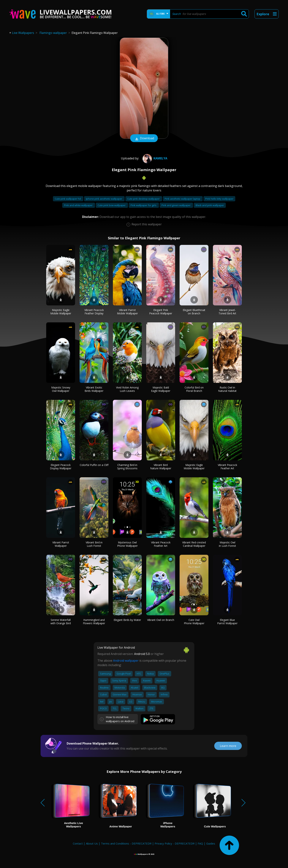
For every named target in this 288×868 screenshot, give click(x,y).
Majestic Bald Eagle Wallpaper (161, 389)
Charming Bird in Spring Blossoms (127, 467)
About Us (92, 843)
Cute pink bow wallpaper (112, 205)
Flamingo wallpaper (53, 33)
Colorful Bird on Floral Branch (194, 389)
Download (144, 139)
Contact (78, 843)
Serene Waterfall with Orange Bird (61, 622)
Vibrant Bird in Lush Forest (94, 544)
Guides (211, 843)
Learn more (228, 746)
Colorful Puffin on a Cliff (94, 465)
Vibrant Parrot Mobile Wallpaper (127, 312)
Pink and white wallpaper (79, 205)
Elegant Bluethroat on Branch (194, 312)
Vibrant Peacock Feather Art (227, 467)
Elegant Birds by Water (127, 620)
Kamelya (154, 158)
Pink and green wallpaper (176, 205)
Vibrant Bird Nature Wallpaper (161, 467)
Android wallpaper (126, 661)
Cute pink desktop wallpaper (144, 199)
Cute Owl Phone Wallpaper (194, 622)
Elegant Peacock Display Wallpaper (61, 467)
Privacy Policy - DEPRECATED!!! (175, 843)
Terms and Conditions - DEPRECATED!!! (126, 843)
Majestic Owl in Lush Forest (227, 544)
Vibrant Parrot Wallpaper (61, 544)
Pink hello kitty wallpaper (219, 199)
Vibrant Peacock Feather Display (94, 312)
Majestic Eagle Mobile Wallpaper (61, 312)
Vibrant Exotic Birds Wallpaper (94, 389)
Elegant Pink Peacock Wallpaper (161, 312)
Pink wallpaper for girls (144, 205)
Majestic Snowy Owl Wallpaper (61, 389)
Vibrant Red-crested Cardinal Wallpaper (194, 544)
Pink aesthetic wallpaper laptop (183, 199)
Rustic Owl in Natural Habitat (227, 389)
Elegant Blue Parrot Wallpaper (227, 622)
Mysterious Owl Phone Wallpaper (127, 544)
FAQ (200, 843)
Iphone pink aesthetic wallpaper (104, 199)
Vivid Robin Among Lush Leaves (127, 389)
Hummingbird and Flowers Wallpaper (94, 622)
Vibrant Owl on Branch (161, 620)
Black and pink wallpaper (210, 205)
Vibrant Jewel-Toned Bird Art (227, 312)
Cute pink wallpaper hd (68, 199)
